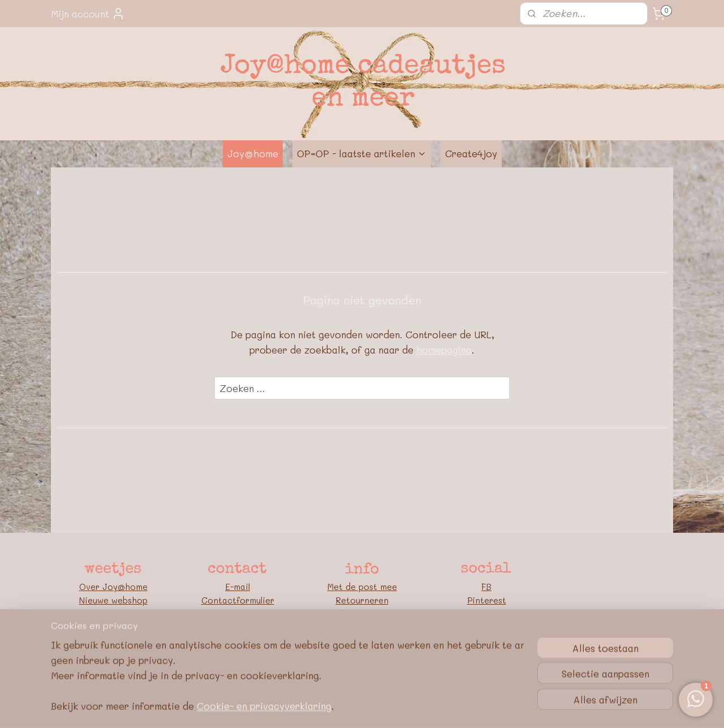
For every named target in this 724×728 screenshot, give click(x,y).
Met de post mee (362, 587)
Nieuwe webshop (113, 600)
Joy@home (253, 153)
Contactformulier (238, 600)
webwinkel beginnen (381, 707)
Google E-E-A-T (362, 654)
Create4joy (471, 153)
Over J (93, 587)
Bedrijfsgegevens (362, 614)
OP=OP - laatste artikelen (362, 153)
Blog (486, 614)
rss (337, 707)
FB (486, 587)
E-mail (238, 587)
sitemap (313, 707)
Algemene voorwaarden (362, 627)
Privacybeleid (362, 641)
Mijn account (88, 14)
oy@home (128, 587)
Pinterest (487, 600)
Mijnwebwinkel (485, 707)
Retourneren (362, 600)
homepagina (444, 350)
